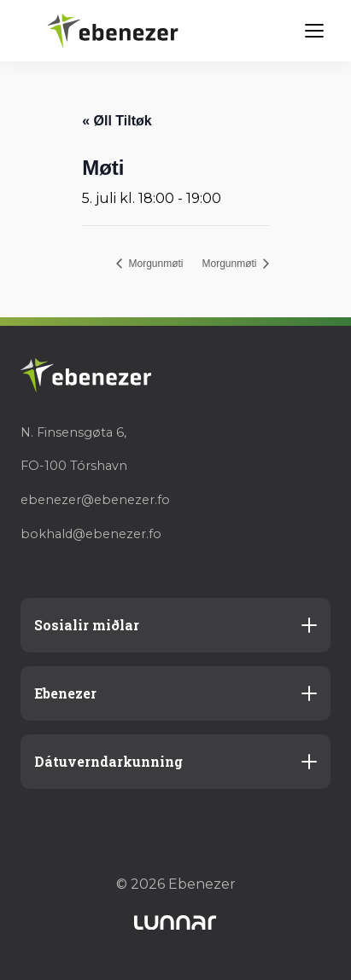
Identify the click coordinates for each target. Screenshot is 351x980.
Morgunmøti (154, 264)
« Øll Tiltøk (117, 121)
